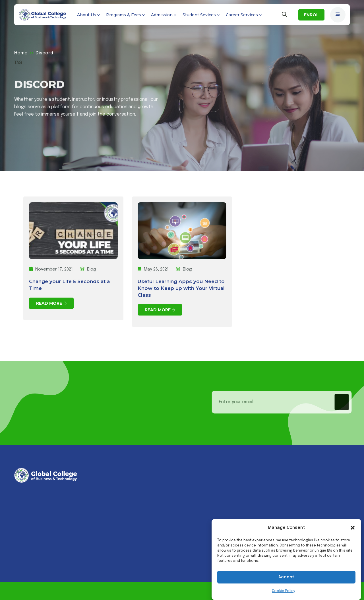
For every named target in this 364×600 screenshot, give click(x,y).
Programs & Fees (124, 15)
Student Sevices (199, 15)
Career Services (242, 15)
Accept (286, 577)
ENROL (311, 15)
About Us (87, 15)
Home (21, 53)
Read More (51, 303)
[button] (353, 528)
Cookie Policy (284, 591)
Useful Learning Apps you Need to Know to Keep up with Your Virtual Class (181, 288)
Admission (162, 15)
